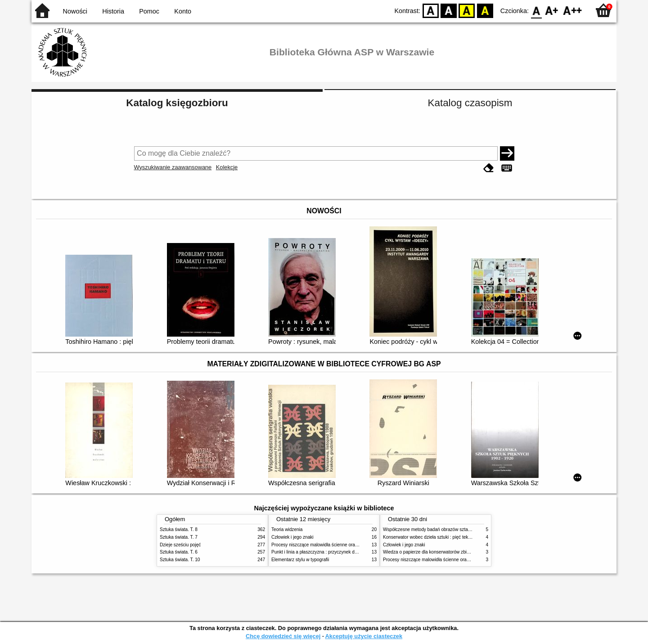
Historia (113, 11)
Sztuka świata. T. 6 (179, 552)
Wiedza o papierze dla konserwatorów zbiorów (430, 552)
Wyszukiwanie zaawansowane (173, 167)
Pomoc (149, 11)
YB (467, 10)
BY (485, 10)
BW (449, 10)
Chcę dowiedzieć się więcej (283, 636)
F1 (552, 10)
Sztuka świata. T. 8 (179, 529)
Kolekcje (227, 167)
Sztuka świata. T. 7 (179, 537)
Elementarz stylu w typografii (300, 560)
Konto (183, 11)
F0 (536, 10)
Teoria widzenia (287, 529)
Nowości (75, 11)
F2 (573, 10)
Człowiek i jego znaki (292, 537)
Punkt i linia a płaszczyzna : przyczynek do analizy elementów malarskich (345, 552)
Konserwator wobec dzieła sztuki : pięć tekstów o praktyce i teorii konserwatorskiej (466, 537)
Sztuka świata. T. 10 (180, 560)
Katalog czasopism (470, 103)
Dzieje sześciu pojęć (180, 545)
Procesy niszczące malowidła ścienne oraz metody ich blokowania (338, 545)
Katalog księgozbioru (177, 103)
